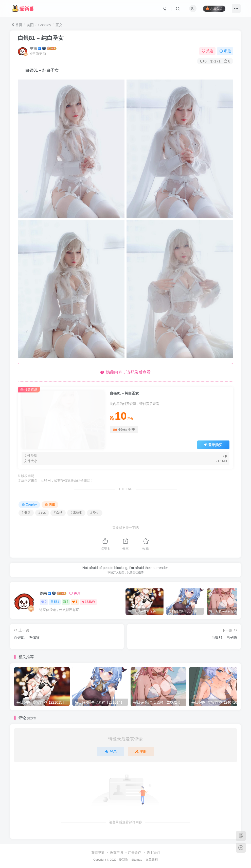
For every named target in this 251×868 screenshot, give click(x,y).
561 (55, 602)
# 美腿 (26, 513)
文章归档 (152, 859)
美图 (30, 25)
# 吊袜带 (76, 513)
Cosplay (45, 25)
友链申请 (98, 852)
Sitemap (137, 859)
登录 (111, 751)
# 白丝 (58, 513)
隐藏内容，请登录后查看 (126, 372)
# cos (42, 513)
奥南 (33, 49)
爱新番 (123, 859)
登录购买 (213, 445)
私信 (225, 51)
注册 (141, 751)
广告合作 (135, 852)
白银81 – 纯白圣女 (41, 38)
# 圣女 (95, 513)
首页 (17, 25)
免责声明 (116, 852)
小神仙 (124, 430)
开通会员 (214, 8)
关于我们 (153, 852)
